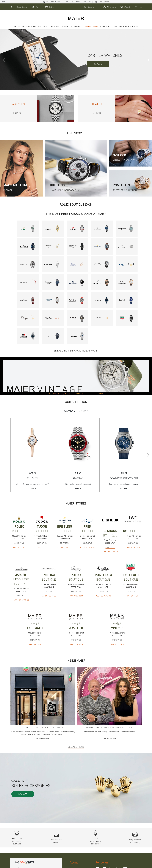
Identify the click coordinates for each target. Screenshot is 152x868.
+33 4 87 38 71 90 (133, 547)
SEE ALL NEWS (76, 747)
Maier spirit (106, 27)
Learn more (43, 739)
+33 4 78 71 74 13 (19, 547)
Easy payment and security (135, 838)
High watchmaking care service (96, 838)
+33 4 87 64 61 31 (131, 596)
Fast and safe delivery (56, 838)
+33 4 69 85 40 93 (103, 596)
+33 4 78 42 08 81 (35, 644)
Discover (23, 794)
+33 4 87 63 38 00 (76, 596)
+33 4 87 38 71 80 (110, 552)
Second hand (91, 27)
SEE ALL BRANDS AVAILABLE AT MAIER (76, 351)
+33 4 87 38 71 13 (42, 547)
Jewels (65, 27)
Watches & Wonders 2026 (126, 27)
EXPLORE (98, 64)
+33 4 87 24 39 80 (87, 547)
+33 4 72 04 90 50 (76, 644)
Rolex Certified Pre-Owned (35, 27)
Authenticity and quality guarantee (17, 838)
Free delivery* (102, 2)
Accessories (77, 27)
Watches (55, 27)
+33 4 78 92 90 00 (21, 600)
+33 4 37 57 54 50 (117, 644)
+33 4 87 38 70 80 (49, 596)
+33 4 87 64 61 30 (65, 547)
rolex (17, 27)
